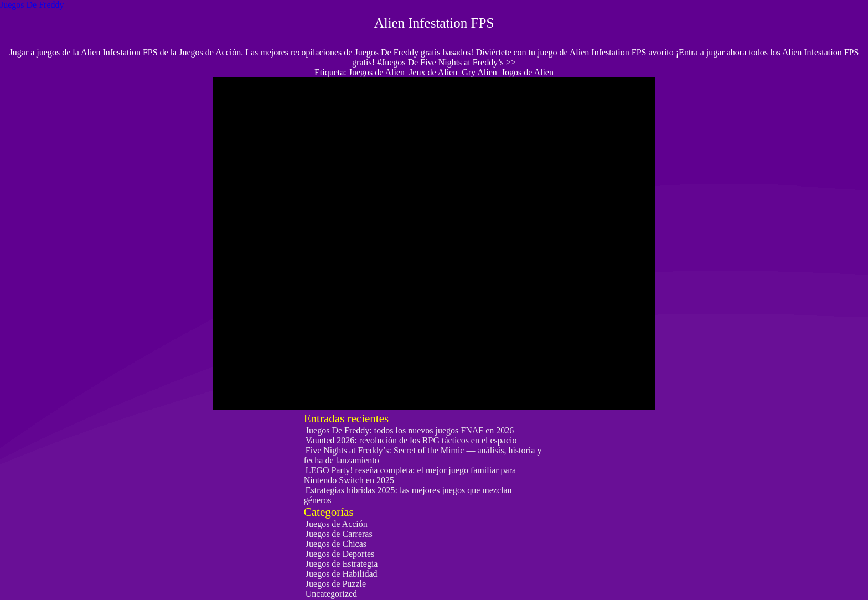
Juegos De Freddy (32, 5)
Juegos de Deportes (340, 554)
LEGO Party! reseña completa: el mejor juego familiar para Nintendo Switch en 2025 (410, 475)
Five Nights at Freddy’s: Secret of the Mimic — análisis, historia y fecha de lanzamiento (423, 455)
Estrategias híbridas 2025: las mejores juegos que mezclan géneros (408, 495)
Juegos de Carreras (339, 534)
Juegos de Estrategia (342, 564)
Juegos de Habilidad (342, 574)
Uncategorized (331, 594)
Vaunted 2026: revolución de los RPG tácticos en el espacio (411, 440)
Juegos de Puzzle (336, 584)
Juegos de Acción (337, 524)
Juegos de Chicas (336, 544)
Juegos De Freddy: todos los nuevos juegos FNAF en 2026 (410, 430)
